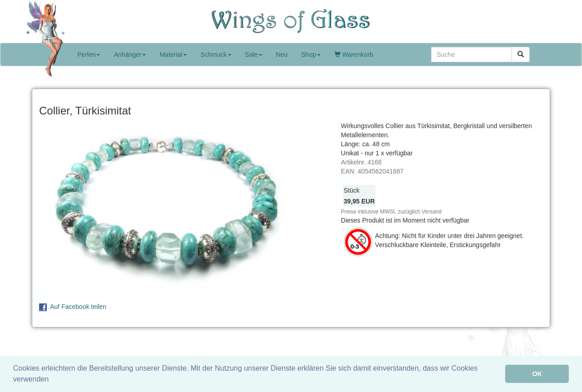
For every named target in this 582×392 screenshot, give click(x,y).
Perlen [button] (89, 55)
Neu (282, 55)
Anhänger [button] (130, 55)
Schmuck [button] (216, 55)
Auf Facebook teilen (78, 307)
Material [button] (173, 55)
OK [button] (537, 374)
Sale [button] (254, 55)
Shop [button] (311, 55)
